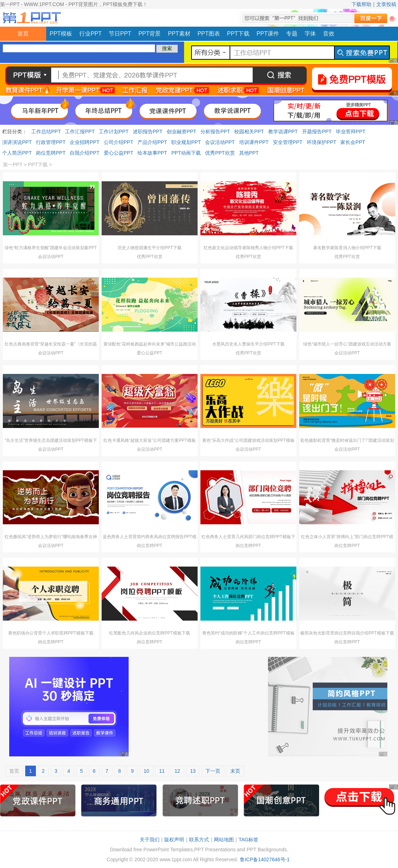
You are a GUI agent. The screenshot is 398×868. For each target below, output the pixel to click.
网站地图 (224, 840)
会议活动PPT (220, 142)
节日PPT (120, 34)
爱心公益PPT (119, 153)
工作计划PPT (114, 132)
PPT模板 (61, 34)
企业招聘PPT (84, 142)
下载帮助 (361, 4)
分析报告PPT (215, 132)
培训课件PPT (254, 142)
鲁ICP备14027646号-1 (265, 859)
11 (162, 771)
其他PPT (249, 153)
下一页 (213, 771)
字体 (310, 34)
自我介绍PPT (84, 153)
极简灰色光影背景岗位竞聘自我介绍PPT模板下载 (347, 633)
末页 (235, 771)
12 (177, 771)
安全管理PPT (288, 142)
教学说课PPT (283, 132)
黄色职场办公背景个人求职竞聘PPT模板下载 (51, 633)
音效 (329, 34)
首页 (23, 34)
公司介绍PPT (119, 142)
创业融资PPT (181, 132)
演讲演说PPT (17, 142)
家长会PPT (353, 142)
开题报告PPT (317, 132)
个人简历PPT (17, 153)
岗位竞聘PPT (51, 153)
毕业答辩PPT (351, 132)
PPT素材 (179, 34)
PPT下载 (238, 34)
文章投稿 (386, 4)
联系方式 (199, 840)
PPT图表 (209, 34)
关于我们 (150, 840)
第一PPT (13, 165)
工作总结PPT (46, 132)
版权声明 (174, 840)
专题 (292, 34)
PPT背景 (149, 34)
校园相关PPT (249, 132)
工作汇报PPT (80, 132)
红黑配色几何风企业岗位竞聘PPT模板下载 (149, 633)
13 (193, 771)
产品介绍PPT (152, 142)
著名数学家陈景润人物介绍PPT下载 (347, 248)
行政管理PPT (51, 142)
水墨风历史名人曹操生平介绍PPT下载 (248, 344)
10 (146, 771)
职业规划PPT (186, 142)
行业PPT (90, 34)
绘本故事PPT (152, 153)
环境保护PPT (321, 142)
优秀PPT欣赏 (220, 153)
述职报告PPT (148, 132)
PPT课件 (268, 34)
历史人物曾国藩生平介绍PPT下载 (149, 248)
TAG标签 (248, 840)
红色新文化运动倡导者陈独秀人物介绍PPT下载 (248, 248)
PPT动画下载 (186, 153)
